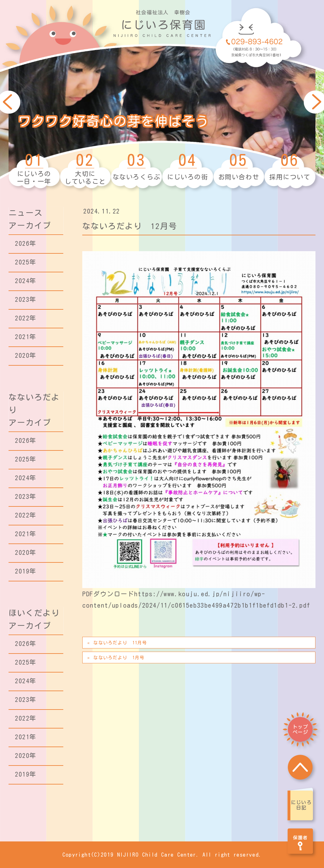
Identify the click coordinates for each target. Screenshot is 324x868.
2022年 (26, 318)
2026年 (26, 243)
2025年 (26, 262)
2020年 (26, 355)
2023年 (26, 299)
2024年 (26, 281)
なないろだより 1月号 (119, 658)
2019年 (26, 571)
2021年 (26, 337)
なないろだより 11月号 (120, 643)
